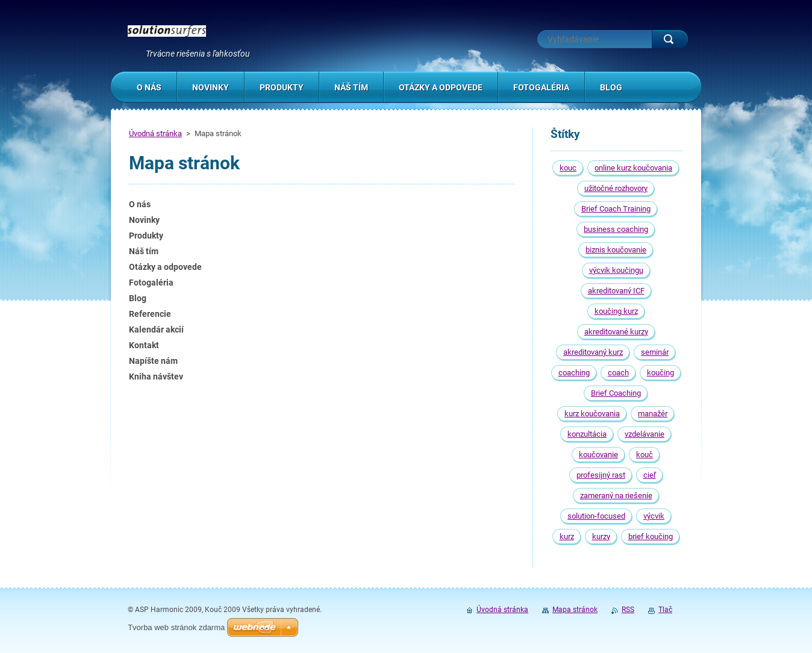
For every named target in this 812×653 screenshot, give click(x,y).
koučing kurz (616, 311)
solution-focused (596, 516)
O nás (140, 204)
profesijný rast (601, 475)
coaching (574, 373)
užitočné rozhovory (616, 188)
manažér (653, 414)
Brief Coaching (616, 393)
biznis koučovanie (616, 250)
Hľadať (670, 39)
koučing (661, 373)
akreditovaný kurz (593, 352)
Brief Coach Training (616, 209)
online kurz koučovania (633, 168)
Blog (138, 298)
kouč (645, 455)
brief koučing (651, 536)
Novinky (144, 220)
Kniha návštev (156, 376)
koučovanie (598, 455)
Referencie (150, 314)
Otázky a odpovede (165, 267)
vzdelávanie (645, 434)
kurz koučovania (592, 414)
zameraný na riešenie (616, 495)
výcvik (654, 516)
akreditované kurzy (616, 332)
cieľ (650, 475)
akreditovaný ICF (616, 291)
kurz (567, 536)
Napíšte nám (153, 361)
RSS (628, 610)
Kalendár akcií (156, 330)
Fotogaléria (151, 283)
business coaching (616, 229)
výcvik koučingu (616, 270)
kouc (568, 168)
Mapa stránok (575, 610)
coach (618, 373)
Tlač (665, 610)
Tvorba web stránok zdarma (176, 627)
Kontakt (144, 345)
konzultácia (587, 434)
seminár (655, 352)
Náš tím (144, 251)
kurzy (601, 536)
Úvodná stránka (155, 133)
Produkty (146, 236)
